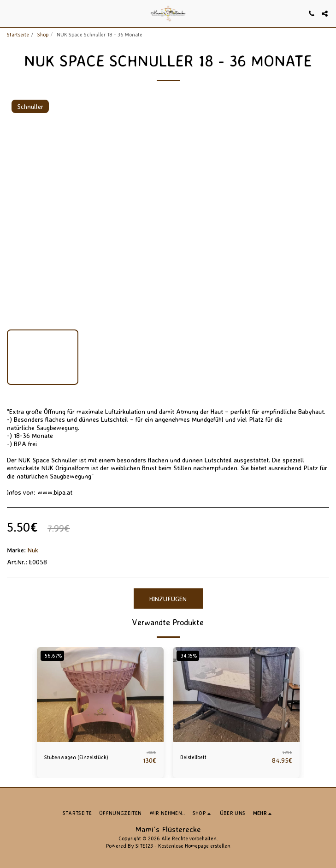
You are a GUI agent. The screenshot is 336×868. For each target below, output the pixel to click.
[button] (10, 13)
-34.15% (188, 656)
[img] (100, 694)
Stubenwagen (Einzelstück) (76, 757)
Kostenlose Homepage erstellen (194, 846)
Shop (43, 35)
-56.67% (52, 656)
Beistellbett (193, 757)
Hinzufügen (168, 599)
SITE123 (144, 846)
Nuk (33, 550)
